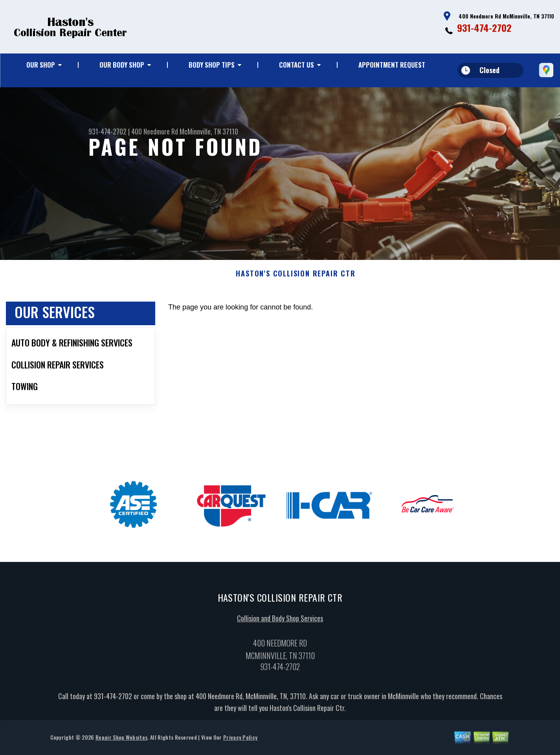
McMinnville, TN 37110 (209, 131)
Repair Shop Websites (121, 739)
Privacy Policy (240, 739)
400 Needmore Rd (155, 131)
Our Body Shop (122, 65)
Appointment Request (392, 65)
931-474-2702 (484, 28)
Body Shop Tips (212, 65)
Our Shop (41, 65)
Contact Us (297, 65)
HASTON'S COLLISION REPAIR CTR (296, 276)
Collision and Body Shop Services (280, 621)
